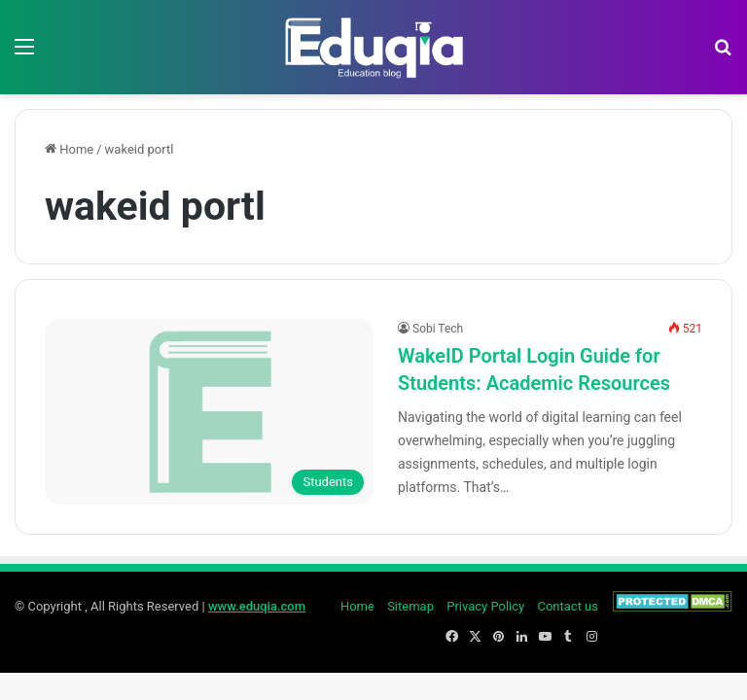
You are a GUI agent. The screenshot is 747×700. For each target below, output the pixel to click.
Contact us (568, 606)
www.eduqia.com (257, 606)
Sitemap (410, 606)
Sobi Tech (438, 329)
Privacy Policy (485, 606)
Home (69, 149)
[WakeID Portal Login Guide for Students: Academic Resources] (209, 412)
